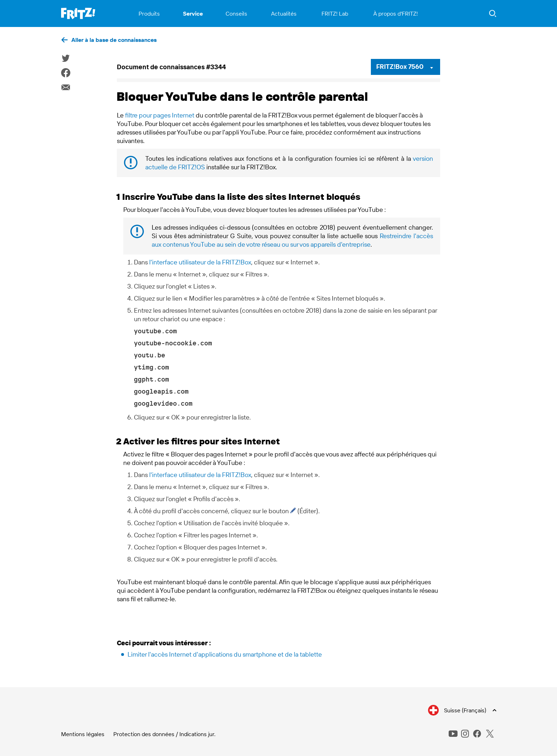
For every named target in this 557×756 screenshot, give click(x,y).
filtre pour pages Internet (160, 115)
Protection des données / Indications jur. (164, 734)
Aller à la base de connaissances (114, 40)
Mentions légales (83, 734)
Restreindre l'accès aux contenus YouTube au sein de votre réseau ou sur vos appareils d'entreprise (292, 240)
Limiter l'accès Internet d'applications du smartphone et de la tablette (225, 654)
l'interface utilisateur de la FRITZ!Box (200, 262)
